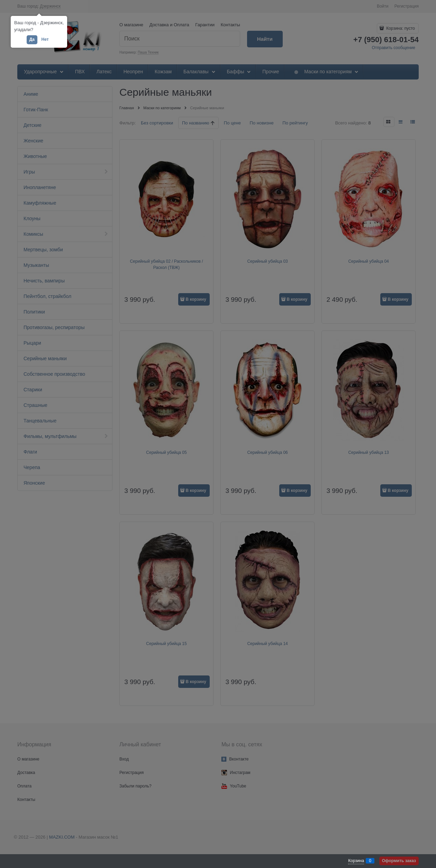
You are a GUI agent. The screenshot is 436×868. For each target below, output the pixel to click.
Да (32, 39)
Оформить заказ (399, 861)
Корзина (356, 861)
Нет (45, 39)
